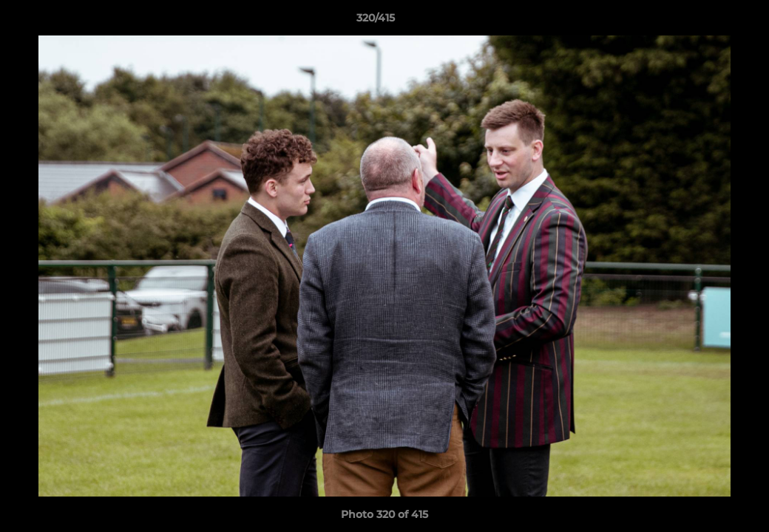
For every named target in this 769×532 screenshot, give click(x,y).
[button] (707, 21)
